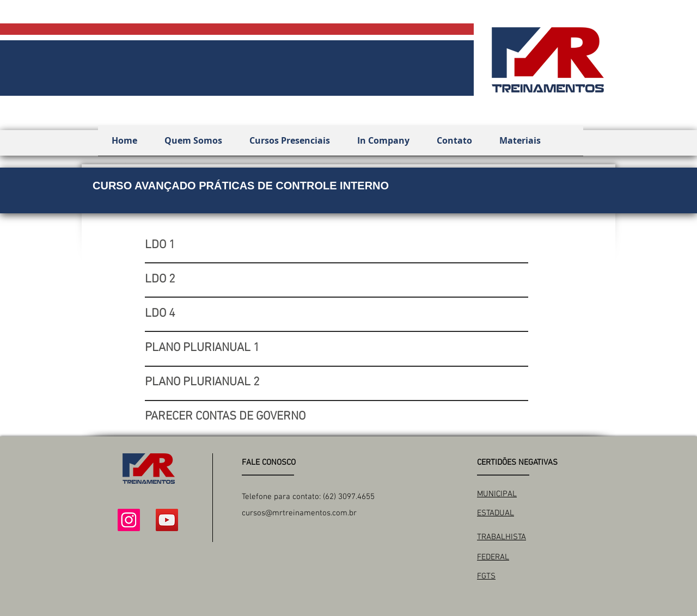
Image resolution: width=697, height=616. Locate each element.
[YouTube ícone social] (167, 520)
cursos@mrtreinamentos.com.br (299, 513)
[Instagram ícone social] (129, 520)
